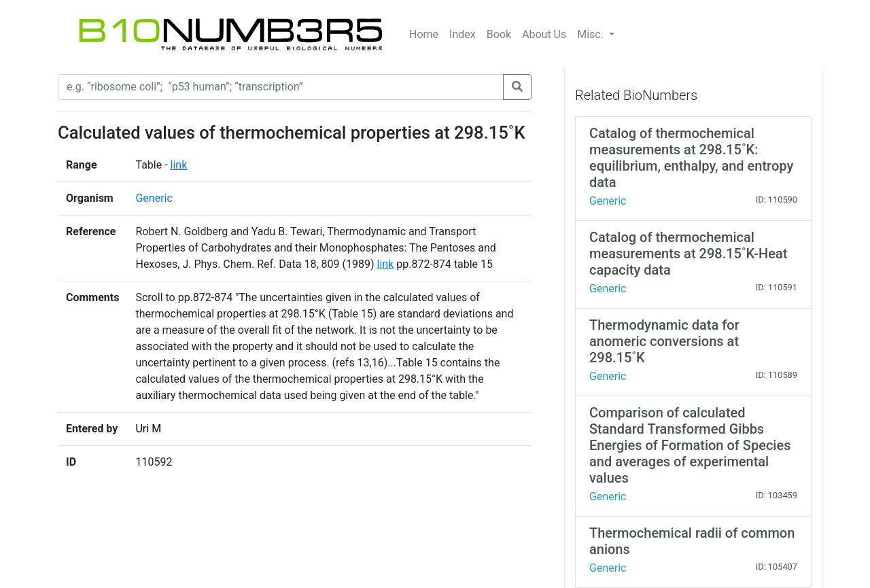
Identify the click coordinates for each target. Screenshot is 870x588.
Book (499, 34)
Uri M (148, 429)
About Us (544, 34)
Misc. (592, 34)
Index (463, 34)
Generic (154, 198)
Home (424, 34)
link (179, 165)
